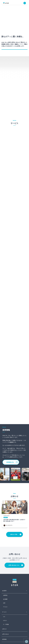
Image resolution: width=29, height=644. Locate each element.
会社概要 (5, 599)
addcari (5, 620)
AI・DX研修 (6, 624)
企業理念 (5, 595)
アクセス (5, 607)
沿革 (4, 603)
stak (4, 617)
